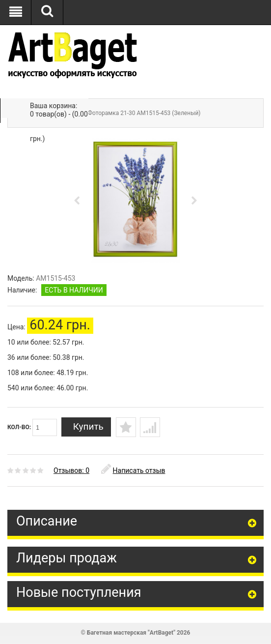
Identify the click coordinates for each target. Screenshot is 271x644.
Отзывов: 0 (71, 470)
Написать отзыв (133, 470)
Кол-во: (32, 427)
